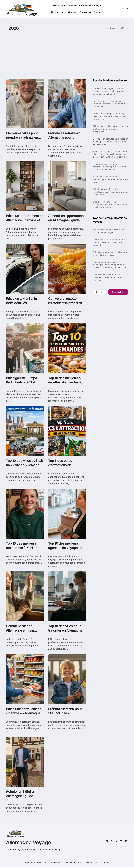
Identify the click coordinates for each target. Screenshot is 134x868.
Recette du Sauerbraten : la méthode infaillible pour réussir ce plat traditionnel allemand (109, 167)
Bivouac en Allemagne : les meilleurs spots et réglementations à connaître (110, 179)
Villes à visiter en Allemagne (63, 5)
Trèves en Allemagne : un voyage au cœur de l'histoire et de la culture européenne (111, 116)
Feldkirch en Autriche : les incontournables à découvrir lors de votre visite (110, 192)
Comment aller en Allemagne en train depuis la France (20, 631)
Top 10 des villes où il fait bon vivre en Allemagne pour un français (25, 466)
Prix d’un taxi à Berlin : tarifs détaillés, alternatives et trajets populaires (23, 305)
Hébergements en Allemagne (64, 12)
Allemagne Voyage (28, 843)
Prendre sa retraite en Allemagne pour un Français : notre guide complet (109, 242)
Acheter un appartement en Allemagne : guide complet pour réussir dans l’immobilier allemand (109, 265)
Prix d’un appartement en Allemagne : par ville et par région (24, 220)
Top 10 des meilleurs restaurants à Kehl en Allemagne (22, 548)
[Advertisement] (67, 56)
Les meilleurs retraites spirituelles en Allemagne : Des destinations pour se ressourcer (110, 142)
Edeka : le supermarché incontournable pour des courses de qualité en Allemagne (110, 204)
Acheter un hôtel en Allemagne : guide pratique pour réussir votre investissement (22, 799)
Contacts (106, 864)
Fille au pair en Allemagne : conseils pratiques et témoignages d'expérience (110, 129)
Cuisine (97, 12)
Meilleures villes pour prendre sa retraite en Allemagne (22, 137)
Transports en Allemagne (90, 5)
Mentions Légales (92, 864)
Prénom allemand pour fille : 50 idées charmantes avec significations (65, 716)
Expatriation (85, 12)
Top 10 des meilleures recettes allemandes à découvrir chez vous (65, 383)
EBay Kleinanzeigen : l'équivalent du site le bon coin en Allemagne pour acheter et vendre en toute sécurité (110, 154)
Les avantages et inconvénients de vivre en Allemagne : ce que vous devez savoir (110, 104)
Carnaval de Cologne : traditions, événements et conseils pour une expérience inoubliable (109, 91)
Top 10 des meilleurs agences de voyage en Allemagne (66, 548)
